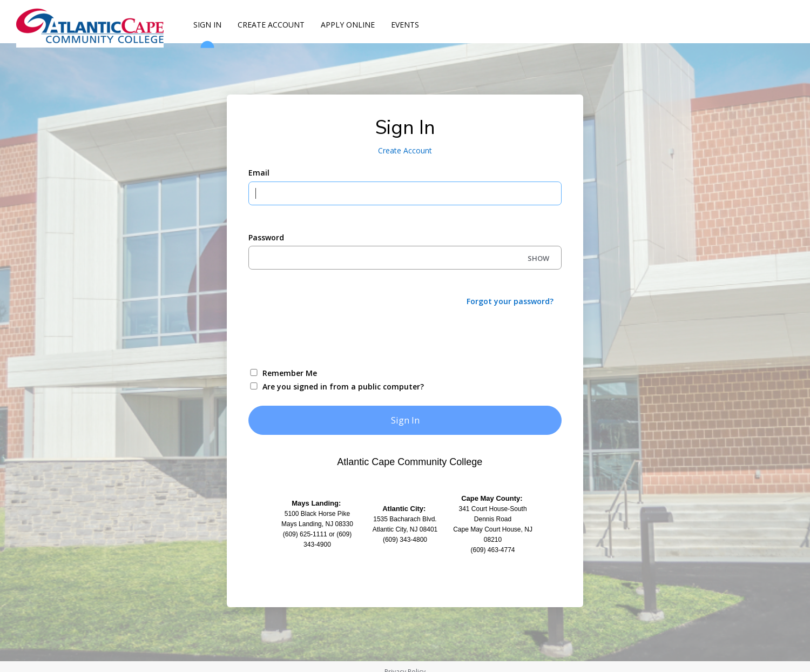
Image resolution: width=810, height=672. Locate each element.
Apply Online (348, 25)
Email (259, 173)
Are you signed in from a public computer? (343, 387)
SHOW (538, 258)
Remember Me (290, 373)
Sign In (207, 29)
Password (266, 237)
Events (405, 25)
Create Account (271, 25)
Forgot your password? (510, 301)
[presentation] (330, 336)
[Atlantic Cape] (92, 26)
